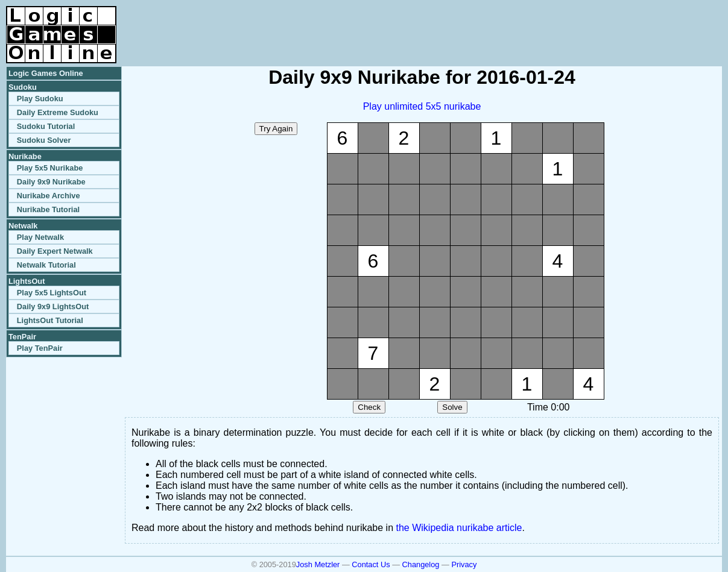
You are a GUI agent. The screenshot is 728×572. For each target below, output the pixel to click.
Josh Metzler (318, 564)
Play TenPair (40, 348)
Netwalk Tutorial (46, 265)
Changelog (421, 564)
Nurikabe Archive (49, 196)
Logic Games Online (46, 73)
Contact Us (371, 564)
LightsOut (27, 281)
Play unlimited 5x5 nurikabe (422, 106)
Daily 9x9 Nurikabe (51, 182)
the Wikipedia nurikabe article (459, 528)
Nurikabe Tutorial (48, 209)
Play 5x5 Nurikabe (50, 168)
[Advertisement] (581, 24)
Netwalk (23, 226)
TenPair (22, 337)
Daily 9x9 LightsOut (53, 306)
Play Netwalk (40, 237)
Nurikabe (25, 156)
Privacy (464, 564)
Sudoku (23, 87)
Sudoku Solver (44, 140)
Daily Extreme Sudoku (58, 112)
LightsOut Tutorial (50, 320)
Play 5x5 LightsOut (52, 293)
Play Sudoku (40, 99)
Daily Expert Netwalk (55, 251)
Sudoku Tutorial (46, 126)
